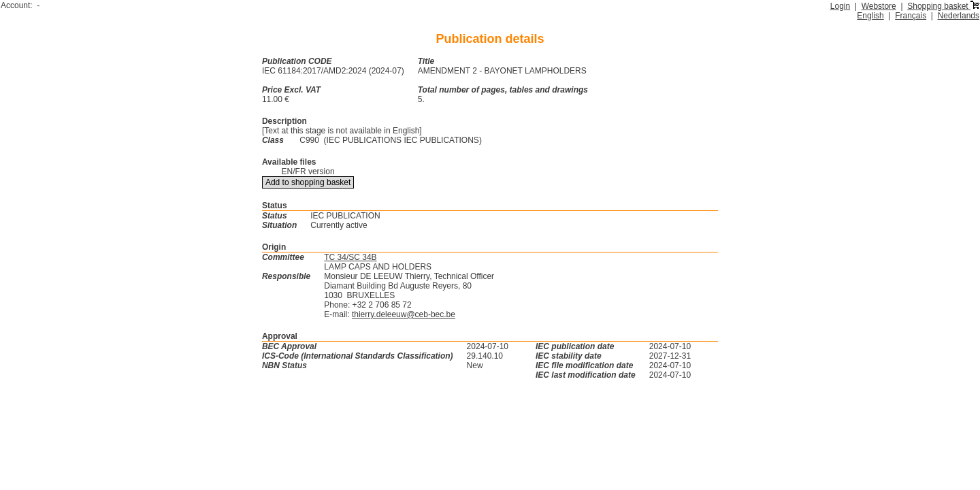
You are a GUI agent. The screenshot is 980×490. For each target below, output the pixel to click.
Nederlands (959, 16)
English (870, 16)
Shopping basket (943, 6)
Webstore (879, 6)
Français (911, 16)
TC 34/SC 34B (350, 257)
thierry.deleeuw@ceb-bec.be (404, 314)
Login (840, 6)
